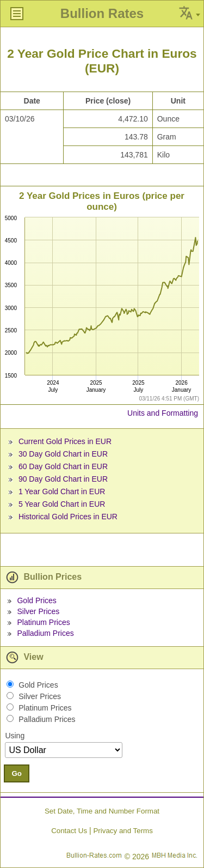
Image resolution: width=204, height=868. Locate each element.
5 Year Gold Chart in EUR (62, 504)
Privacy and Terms (123, 831)
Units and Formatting (163, 413)
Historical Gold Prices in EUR (68, 517)
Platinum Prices (43, 622)
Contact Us (69, 831)
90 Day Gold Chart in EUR (63, 479)
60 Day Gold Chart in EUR (63, 466)
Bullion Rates (102, 13)
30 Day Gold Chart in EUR (63, 454)
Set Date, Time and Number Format (102, 811)
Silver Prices (38, 611)
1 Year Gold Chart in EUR (62, 491)
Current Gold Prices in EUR (65, 441)
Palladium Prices (45, 633)
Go (17, 773)
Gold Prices (36, 600)
